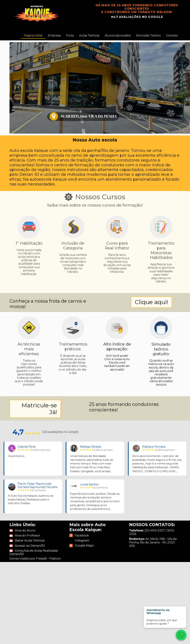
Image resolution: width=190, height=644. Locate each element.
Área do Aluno (25, 530)
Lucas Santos (89, 484)
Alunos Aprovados (118, 35)
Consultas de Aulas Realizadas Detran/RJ (34, 552)
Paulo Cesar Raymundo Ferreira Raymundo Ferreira (38, 485)
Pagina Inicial (33, 35)
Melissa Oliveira (90, 447)
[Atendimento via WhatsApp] (181, 635)
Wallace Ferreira (154, 447)
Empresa (54, 35)
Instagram (82, 540)
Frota (70, 35)
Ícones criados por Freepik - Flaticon (35, 559)
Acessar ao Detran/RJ (30, 546)
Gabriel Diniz (27, 447)
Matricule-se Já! (39, 409)
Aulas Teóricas (89, 35)
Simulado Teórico (148, 35)
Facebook (82, 535)
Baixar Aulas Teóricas (30, 540)
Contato (172, 35)
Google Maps (84, 545)
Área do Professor (28, 535)
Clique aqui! (151, 302)
